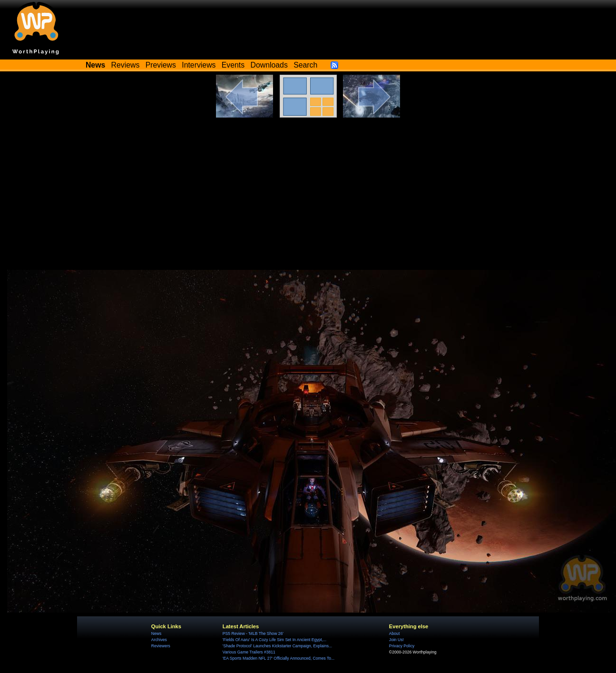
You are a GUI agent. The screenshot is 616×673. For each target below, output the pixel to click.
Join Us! (396, 640)
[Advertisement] (308, 189)
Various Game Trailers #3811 (249, 652)
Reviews (126, 65)
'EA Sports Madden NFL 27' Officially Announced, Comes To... (279, 658)
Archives (159, 640)
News (156, 633)
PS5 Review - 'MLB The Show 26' (253, 633)
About (394, 633)
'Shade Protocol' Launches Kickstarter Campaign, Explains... (277, 646)
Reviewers (161, 646)
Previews (161, 65)
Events (233, 65)
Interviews (199, 65)
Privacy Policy (402, 646)
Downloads (269, 65)
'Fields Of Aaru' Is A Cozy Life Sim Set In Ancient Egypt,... (274, 640)
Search (305, 65)
